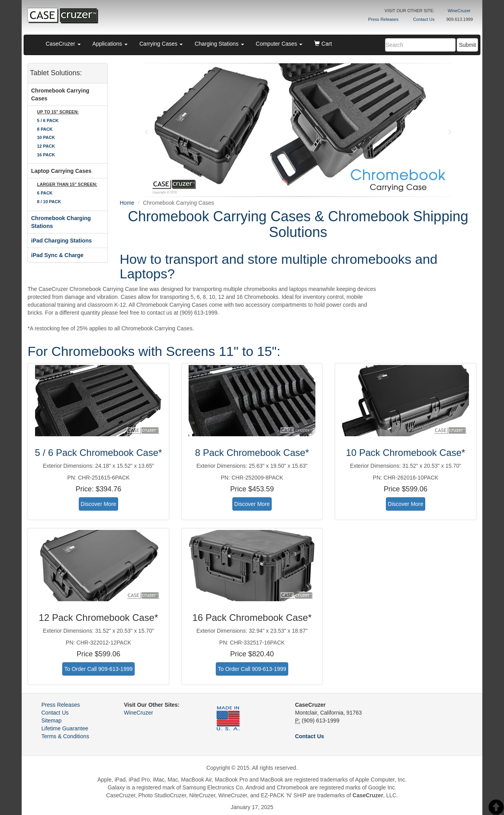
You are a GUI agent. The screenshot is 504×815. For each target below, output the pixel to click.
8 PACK (45, 129)
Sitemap (51, 721)
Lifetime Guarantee (65, 728)
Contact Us (424, 19)
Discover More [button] (98, 504)
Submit (467, 45)
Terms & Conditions (65, 736)
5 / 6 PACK (48, 120)
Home (127, 203)
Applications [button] (110, 44)
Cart (323, 44)
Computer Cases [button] (279, 44)
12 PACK (46, 146)
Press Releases (383, 19)
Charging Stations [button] (219, 44)
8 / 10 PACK (49, 202)
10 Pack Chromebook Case (404, 453)
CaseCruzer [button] (63, 44)
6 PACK (45, 193)
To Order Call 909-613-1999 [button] (98, 669)
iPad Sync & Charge (57, 255)
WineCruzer (459, 11)
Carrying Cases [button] (161, 44)
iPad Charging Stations (61, 241)
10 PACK (46, 137)
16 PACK (46, 155)
